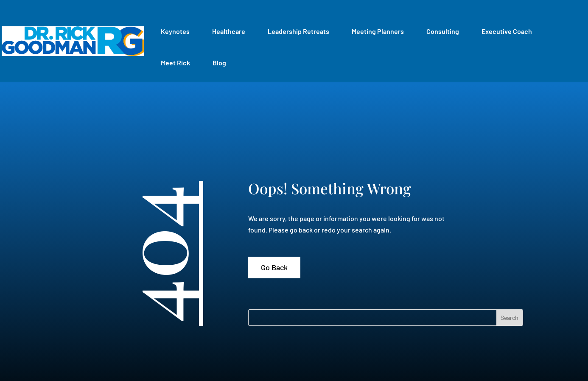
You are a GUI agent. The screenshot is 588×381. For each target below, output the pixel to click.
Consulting (443, 31)
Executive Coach (507, 31)
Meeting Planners (378, 31)
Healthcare (229, 31)
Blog (219, 63)
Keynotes (175, 31)
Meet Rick (175, 63)
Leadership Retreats (298, 31)
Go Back (274, 267)
